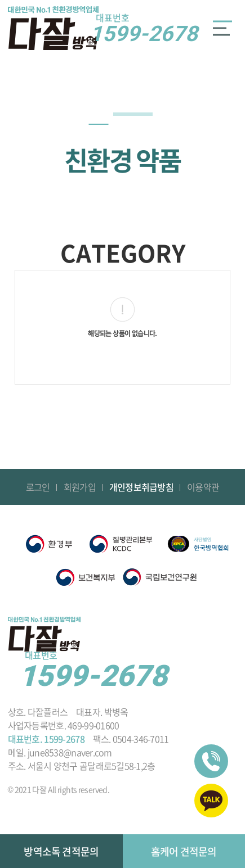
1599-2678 (144, 28)
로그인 (38, 487)
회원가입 (80, 487)
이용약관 (203, 487)
